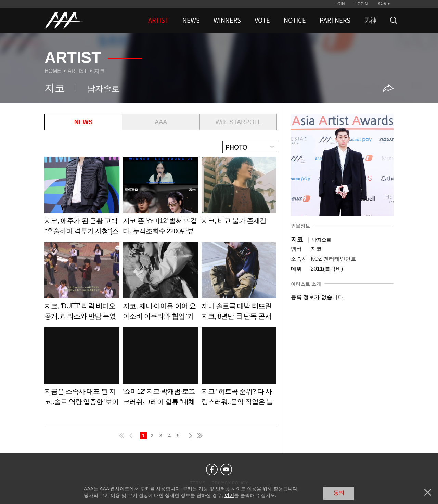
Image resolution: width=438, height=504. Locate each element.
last (199, 436)
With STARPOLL (238, 122)
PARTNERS (335, 20)
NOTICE (295, 20)
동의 (339, 493)
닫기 (428, 492)
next (189, 436)
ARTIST (158, 20)
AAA (161, 122)
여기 (229, 495)
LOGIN (362, 4)
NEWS (191, 20)
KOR (382, 3)
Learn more (82, 198)
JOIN (340, 4)
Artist (78, 71)
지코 (100, 71)
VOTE (262, 20)
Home (53, 71)
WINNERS (227, 20)
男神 (370, 20)
